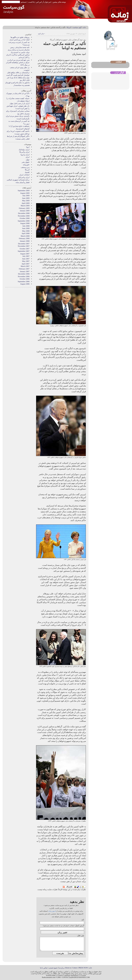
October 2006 (25, 279)
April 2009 (26, 203)
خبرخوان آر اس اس (44, 2)
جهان (28, 160)
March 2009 (25, 206)
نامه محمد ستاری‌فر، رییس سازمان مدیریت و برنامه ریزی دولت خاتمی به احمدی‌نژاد (19, 50)
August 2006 (25, 284)
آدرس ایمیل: (79, 925)
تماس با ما (44, 968)
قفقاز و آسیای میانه (23, 182)
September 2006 (24, 282)
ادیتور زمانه (52, 911)
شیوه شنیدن (53, 968)
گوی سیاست (77, 27)
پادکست (31, 2)
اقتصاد (27, 172)
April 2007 (26, 264)
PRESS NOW (83, 968)
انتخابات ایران (24, 175)
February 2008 (24, 238)
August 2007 (25, 254)
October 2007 (25, 249)
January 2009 (25, 211)
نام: (83, 920)
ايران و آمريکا (24, 152)
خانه (84, 27)
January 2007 (25, 271)
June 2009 (26, 198)
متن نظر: (81, 935)
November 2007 (24, 246)
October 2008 (25, 218)
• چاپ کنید (41, 34)
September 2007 (24, 251)
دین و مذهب (25, 167)
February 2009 (24, 208)
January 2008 (25, 241)
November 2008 (24, 216)
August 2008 (25, 223)
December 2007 (24, 244)
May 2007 (26, 261)
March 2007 (25, 266)
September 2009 (24, 191)
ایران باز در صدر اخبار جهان (20, 103)
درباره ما (61, 968)
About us (68, 968)
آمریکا (69, 27)
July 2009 (26, 196)
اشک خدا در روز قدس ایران (20, 40)
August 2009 (25, 193)
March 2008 (25, 236)
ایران (28, 157)
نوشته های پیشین (59, 2)
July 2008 (26, 226)
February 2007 (24, 269)
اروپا (28, 147)
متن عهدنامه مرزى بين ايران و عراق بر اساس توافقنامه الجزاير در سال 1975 (18, 62)
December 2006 (24, 274)
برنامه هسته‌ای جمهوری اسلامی (18, 180)
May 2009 (26, 201)
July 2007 (26, 256)
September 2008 (24, 221)
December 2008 (24, 213)
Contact (75, 968)
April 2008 (26, 233)
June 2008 (26, 228)
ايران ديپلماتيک (24, 150)
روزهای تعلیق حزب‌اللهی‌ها (20, 37)
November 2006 (24, 276)
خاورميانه (26, 165)
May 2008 (26, 231)
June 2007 (26, 259)
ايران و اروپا (25, 155)
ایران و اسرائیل (24, 177)
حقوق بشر (26, 162)
